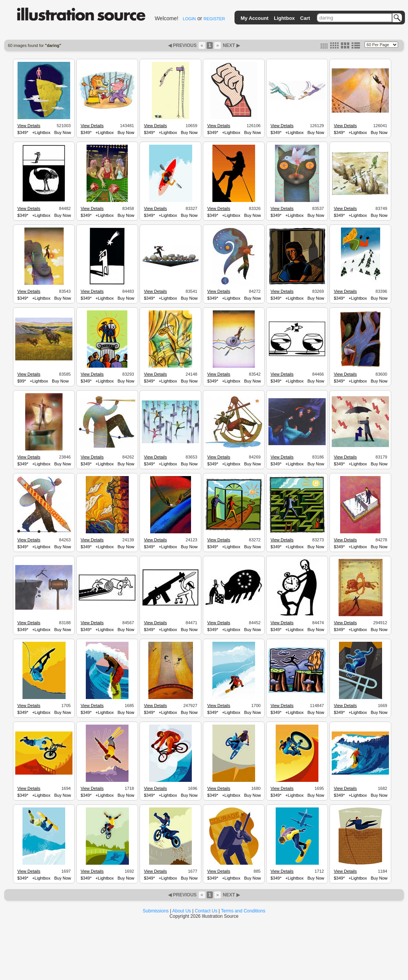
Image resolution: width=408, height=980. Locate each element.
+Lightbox (41, 132)
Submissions (156, 911)
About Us (182, 911)
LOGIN (189, 19)
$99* (22, 381)
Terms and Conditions (243, 911)
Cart (305, 18)
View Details (29, 126)
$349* (23, 132)
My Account (255, 18)
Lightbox (284, 18)
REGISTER (214, 19)
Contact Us (206, 911)
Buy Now (63, 132)
